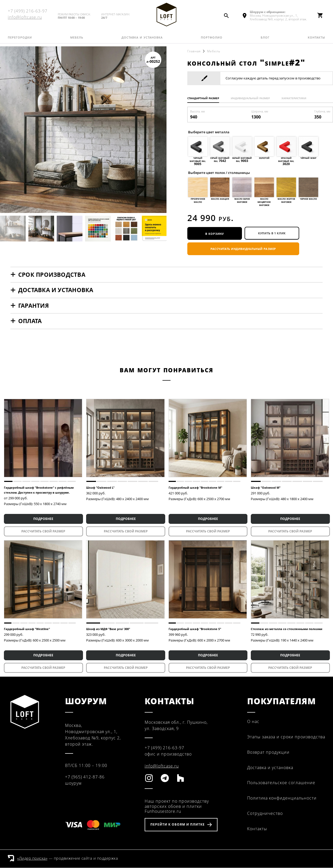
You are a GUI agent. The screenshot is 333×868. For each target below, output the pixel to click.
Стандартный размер (204, 98)
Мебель (77, 40)
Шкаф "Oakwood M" (266, 488)
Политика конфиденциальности (282, 798)
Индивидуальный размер (254, 98)
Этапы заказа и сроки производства (286, 737)
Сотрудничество (265, 814)
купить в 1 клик (272, 234)
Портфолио (212, 40)
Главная (194, 51)
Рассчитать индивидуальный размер (243, 249)
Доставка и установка (142, 40)
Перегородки (20, 40)
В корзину (215, 234)
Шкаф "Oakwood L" (100, 488)
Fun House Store (166, 16)
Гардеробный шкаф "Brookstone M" (195, 488)
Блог (265, 40)
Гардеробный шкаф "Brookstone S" (195, 629)
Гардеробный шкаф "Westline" (27, 629)
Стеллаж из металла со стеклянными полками (287, 629)
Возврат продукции (268, 752)
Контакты (316, 40)
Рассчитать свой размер (43, 532)
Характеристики (300, 98)
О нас (253, 722)
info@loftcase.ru (25, 19)
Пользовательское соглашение (281, 783)
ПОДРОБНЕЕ (43, 519)
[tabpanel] (43, 438)
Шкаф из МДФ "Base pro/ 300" (108, 629)
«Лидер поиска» (32, 858)
